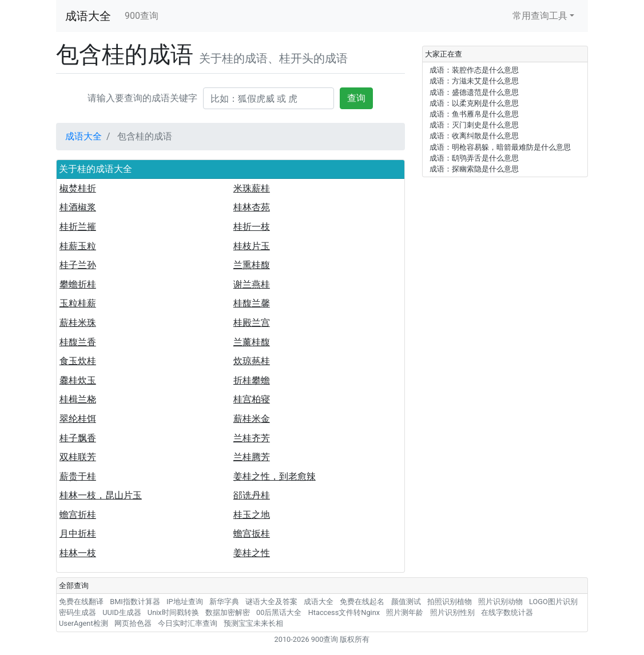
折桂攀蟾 (252, 380)
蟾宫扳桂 (252, 534)
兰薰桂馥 (252, 342)
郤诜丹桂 (252, 495)
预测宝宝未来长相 (253, 623)
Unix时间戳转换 (173, 612)
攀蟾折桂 (78, 284)
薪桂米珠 (78, 323)
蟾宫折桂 (78, 515)
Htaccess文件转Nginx (344, 612)
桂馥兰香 (78, 342)
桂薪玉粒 (78, 246)
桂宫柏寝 (252, 399)
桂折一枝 (252, 227)
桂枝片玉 (252, 246)
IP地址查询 (185, 602)
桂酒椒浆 (78, 207)
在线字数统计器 (507, 612)
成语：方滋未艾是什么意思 (474, 81)
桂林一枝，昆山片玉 (101, 495)
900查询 (142, 16)
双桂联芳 (78, 457)
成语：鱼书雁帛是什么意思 (474, 114)
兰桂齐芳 (252, 438)
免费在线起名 (362, 602)
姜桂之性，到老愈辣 (275, 476)
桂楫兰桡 (78, 399)
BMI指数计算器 (135, 602)
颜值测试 (406, 602)
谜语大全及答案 (271, 602)
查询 (356, 98)
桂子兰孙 (78, 265)
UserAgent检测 (84, 623)
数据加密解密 (228, 612)
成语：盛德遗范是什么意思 (474, 92)
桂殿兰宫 (252, 323)
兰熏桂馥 (252, 265)
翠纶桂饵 (78, 419)
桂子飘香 (78, 438)
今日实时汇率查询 (188, 623)
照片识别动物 (500, 602)
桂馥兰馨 (252, 303)
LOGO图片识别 (553, 602)
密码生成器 (77, 612)
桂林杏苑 (252, 207)
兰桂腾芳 (252, 457)
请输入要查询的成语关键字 (142, 98)
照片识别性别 (452, 612)
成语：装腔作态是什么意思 (474, 70)
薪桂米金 (252, 419)
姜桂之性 (252, 553)
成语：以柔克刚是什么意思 (474, 103)
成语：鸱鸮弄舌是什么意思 (474, 158)
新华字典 (224, 602)
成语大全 (88, 16)
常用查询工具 (540, 16)
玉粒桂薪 (78, 303)
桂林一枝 (78, 553)
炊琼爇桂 (252, 361)
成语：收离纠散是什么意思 (474, 136)
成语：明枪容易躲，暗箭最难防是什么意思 (500, 147)
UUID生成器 (122, 612)
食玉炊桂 (78, 361)
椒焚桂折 (78, 188)
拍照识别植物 (450, 602)
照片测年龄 (405, 612)
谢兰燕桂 (252, 284)
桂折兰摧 (78, 227)
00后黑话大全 (279, 612)
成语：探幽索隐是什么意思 (474, 169)
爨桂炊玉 (78, 380)
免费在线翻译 (81, 602)
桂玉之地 (252, 515)
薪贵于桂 (78, 476)
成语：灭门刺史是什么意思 (474, 125)
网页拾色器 (133, 623)
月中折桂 (78, 534)
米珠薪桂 (252, 188)
